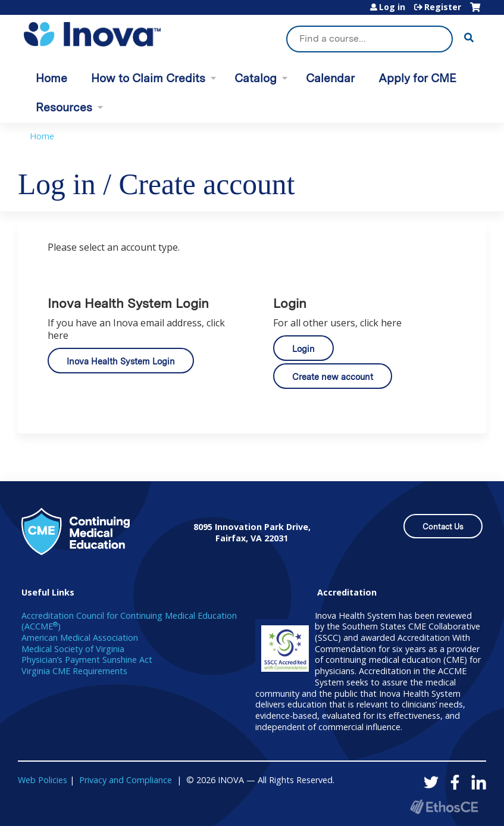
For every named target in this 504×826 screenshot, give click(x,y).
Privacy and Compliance (126, 780)
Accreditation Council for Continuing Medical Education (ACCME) (129, 621)
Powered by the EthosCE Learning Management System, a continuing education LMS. (444, 807)
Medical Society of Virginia (73, 649)
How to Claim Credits (148, 78)
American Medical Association (80, 638)
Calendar (330, 78)
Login (303, 349)
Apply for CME (417, 78)
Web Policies (43, 780)
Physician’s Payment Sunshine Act (87, 660)
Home (51, 78)
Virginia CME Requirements (74, 671)
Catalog (256, 78)
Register (443, 7)
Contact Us (443, 527)
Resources (64, 107)
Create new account (333, 377)
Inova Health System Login (121, 361)
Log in (392, 7)
